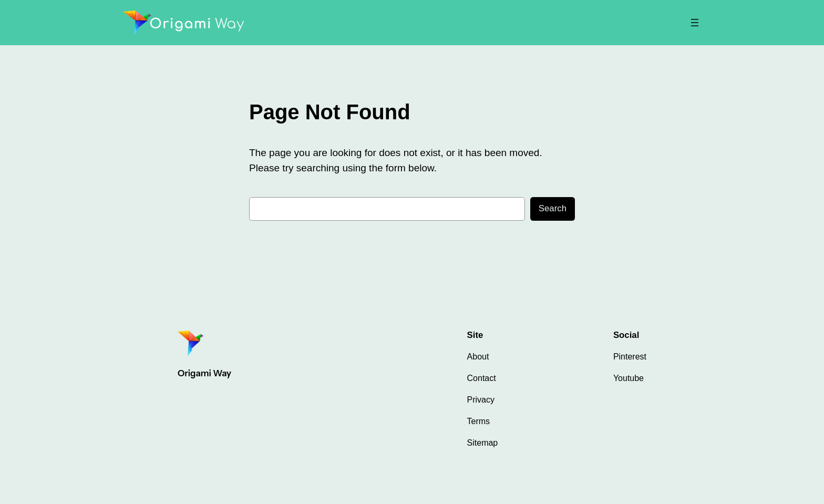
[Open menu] (695, 23)
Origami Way (204, 373)
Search (553, 208)
